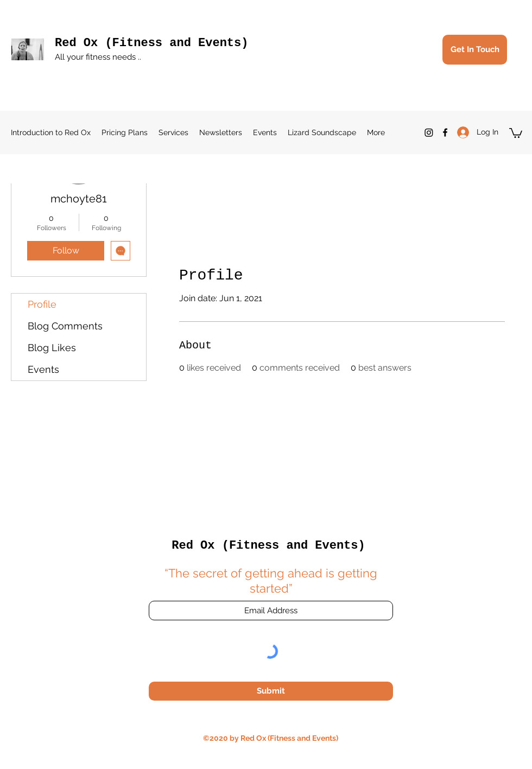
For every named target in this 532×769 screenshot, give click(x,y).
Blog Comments (65, 326)
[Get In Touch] (475, 50)
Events (43, 369)
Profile (42, 304)
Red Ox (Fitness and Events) (151, 43)
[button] (516, 132)
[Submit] (271, 691)
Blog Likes (52, 348)
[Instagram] (429, 132)
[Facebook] (445, 132)
